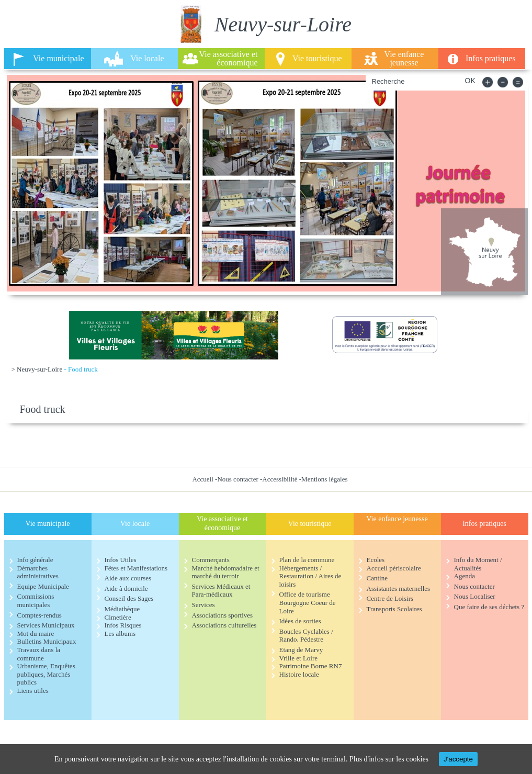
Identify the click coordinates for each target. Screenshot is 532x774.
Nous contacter (237, 479)
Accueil (202, 479)
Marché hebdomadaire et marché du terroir (226, 572)
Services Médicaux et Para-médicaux (221, 591)
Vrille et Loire (299, 658)
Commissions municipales (36, 601)
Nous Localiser (475, 596)
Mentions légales (324, 479)
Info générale (35, 560)
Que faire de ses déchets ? (489, 607)
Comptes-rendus (39, 615)
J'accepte (458, 759)
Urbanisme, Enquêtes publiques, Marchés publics (46, 674)
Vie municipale (58, 58)
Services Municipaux (46, 625)
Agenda (465, 576)
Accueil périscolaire (394, 568)
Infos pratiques (491, 58)
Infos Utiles (121, 560)
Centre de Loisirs (390, 598)
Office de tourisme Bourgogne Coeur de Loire (308, 602)
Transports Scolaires (394, 609)
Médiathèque (122, 609)
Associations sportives (223, 615)
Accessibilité (280, 479)
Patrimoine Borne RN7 (311, 666)
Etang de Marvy (301, 650)
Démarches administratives (38, 572)
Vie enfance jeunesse (404, 58)
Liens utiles (33, 691)
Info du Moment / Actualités (478, 564)
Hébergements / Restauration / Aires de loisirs (310, 576)
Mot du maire (36, 633)
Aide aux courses (128, 578)
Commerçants (211, 560)
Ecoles (376, 560)
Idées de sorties (300, 621)
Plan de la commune (307, 560)
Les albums (120, 633)
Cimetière (118, 617)
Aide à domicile (126, 588)
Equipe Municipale (43, 586)
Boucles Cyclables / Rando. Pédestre (306, 636)
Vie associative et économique (229, 58)
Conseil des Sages (129, 598)
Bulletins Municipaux (47, 641)
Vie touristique (317, 58)
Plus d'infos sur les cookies (389, 759)
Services (203, 605)
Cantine (377, 578)
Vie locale (147, 58)
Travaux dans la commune (39, 654)
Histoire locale (299, 674)
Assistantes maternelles (399, 588)
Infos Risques (123, 625)
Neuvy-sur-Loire (39, 369)
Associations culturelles (224, 625)
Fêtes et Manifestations (136, 568)
